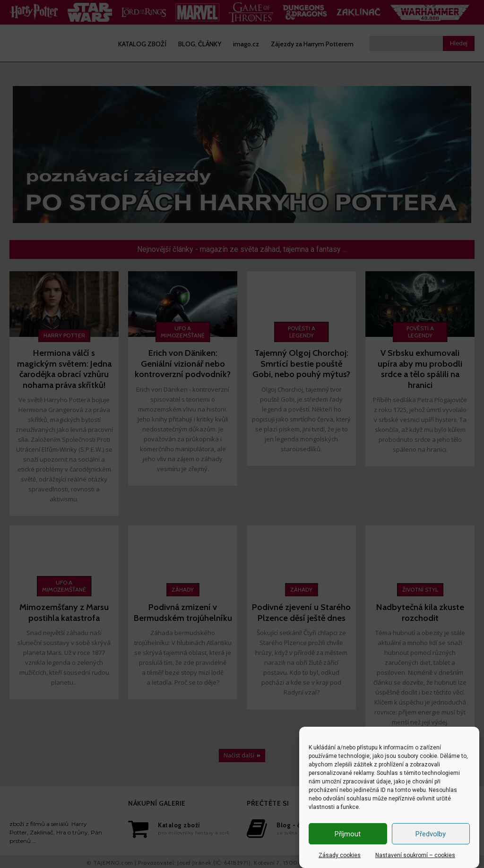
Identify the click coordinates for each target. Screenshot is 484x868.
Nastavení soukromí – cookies (415, 855)
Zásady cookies (340, 855)
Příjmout (348, 834)
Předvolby (431, 834)
